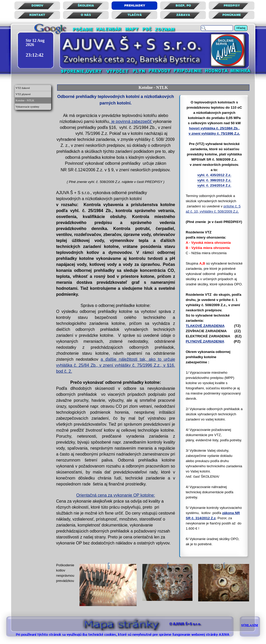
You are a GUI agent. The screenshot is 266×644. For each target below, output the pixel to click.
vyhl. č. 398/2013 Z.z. (214, 180)
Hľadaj (241, 28)
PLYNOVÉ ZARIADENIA (205, 341)
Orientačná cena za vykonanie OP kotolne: (116, 495)
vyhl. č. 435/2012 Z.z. (214, 175)
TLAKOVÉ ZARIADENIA (205, 326)
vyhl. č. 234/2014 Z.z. (214, 185)
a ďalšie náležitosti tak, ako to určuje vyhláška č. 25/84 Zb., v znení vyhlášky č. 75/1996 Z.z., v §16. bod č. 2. (116, 365)
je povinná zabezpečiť (131, 121)
